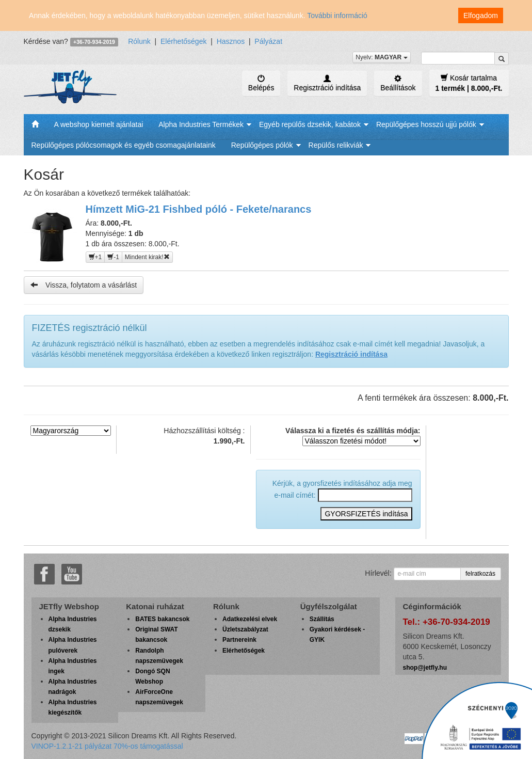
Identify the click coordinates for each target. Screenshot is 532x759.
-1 (113, 257)
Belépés (261, 83)
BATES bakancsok (162, 619)
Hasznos (231, 41)
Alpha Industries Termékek (201, 124)
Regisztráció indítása (327, 83)
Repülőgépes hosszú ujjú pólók (426, 124)
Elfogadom (481, 15)
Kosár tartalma (469, 83)
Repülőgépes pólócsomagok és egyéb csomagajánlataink (124, 145)
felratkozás (480, 574)
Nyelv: (381, 57)
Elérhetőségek (184, 41)
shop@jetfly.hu (425, 668)
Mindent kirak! (147, 257)
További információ (337, 15)
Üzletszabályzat (245, 629)
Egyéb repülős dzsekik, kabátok (310, 124)
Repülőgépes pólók (262, 145)
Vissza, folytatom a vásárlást (84, 285)
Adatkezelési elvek (250, 619)
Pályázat (268, 41)
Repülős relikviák (336, 145)
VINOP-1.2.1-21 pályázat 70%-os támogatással (107, 746)
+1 (95, 257)
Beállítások (398, 83)
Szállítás (322, 619)
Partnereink (239, 640)
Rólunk (139, 41)
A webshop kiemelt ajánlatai (99, 124)
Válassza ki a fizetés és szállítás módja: (353, 436)
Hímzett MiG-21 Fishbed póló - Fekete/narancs (199, 209)
